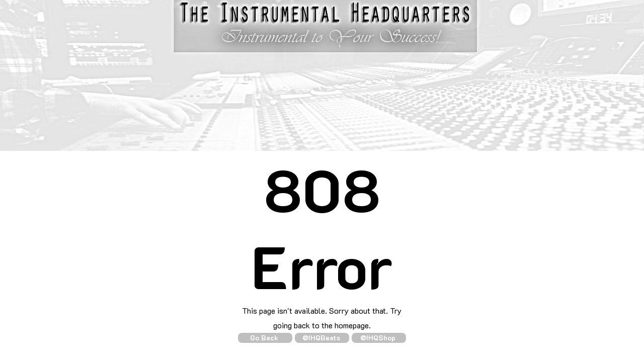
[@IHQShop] (379, 338)
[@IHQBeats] (322, 338)
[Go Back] (265, 338)
